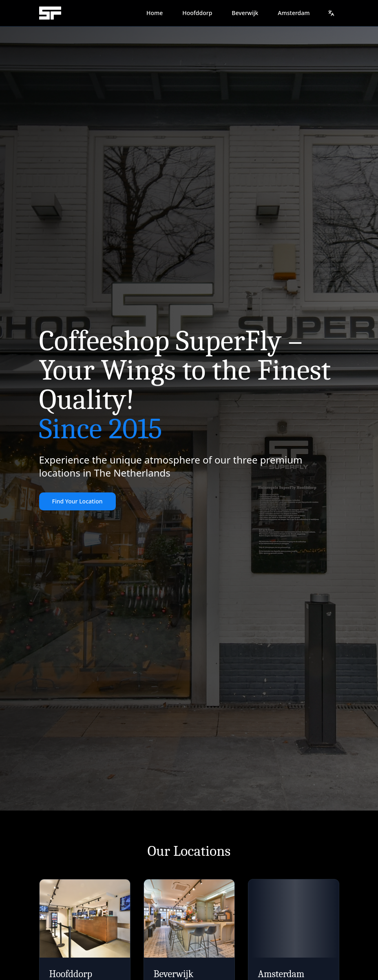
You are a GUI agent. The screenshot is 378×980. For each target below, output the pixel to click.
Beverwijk (245, 13)
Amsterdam (294, 13)
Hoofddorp (197, 13)
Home (155, 13)
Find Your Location (77, 501)
